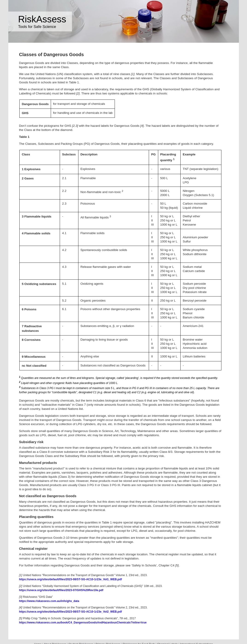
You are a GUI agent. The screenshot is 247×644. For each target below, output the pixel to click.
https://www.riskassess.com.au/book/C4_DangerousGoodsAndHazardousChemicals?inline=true (83, 623)
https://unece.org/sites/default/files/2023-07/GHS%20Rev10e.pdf (61, 590)
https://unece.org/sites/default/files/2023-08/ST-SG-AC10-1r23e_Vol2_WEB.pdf (70, 612)
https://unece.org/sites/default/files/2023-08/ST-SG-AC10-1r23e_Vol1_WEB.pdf (70, 579)
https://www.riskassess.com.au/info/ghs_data (49, 601)
